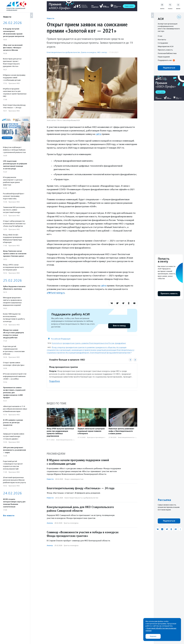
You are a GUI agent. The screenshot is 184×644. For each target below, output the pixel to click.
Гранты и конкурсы (89, 52)
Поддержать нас (165, 60)
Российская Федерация (61, 339)
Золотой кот (57, 343)
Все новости (9, 516)
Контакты (162, 40)
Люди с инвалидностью (74, 479)
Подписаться (169, 68)
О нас (160, 36)
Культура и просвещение (96, 437)
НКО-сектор (102, 52)
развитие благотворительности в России (98, 343)
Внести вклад (119, 326)
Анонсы (50, 523)
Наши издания (164, 57)
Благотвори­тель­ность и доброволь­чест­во (64, 52)
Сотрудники (163, 43)
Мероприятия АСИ (166, 46)
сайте (99, 134)
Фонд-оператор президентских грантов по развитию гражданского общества (84, 347)
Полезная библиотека (167, 53)
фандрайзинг (121, 343)
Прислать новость (165, 50)
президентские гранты (72, 343)
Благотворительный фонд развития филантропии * (111, 353)
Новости (50, 18)
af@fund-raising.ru (56, 293)
